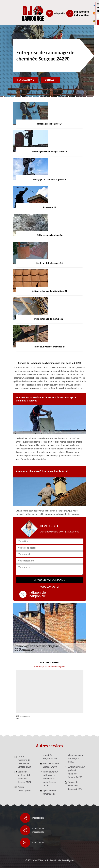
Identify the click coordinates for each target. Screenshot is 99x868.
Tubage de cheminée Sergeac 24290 (75, 785)
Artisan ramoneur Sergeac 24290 (51, 765)
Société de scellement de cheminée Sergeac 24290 (25, 777)
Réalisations (26, 80)
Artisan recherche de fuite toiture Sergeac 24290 (25, 762)
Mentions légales (66, 860)
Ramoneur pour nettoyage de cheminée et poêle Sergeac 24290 (50, 779)
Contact (50, 80)
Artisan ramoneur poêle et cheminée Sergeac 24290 (77, 772)
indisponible (59, 13)
